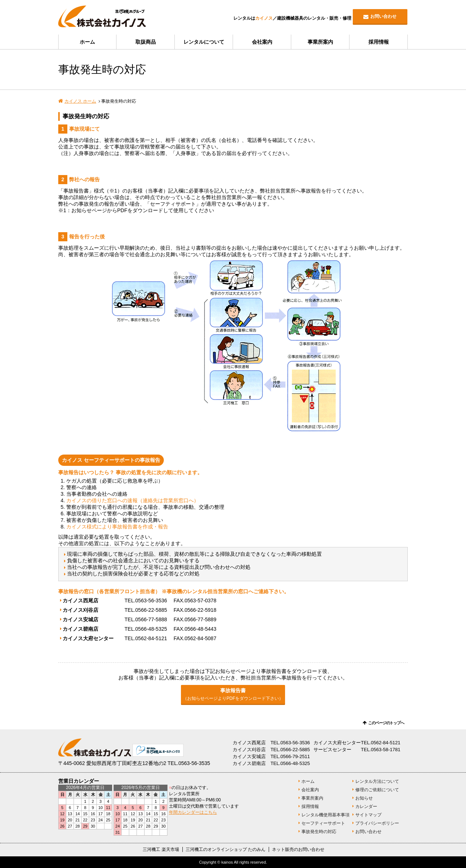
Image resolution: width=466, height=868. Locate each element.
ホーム (87, 42)
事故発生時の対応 (319, 832)
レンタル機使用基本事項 (325, 815)
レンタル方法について (377, 781)
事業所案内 (320, 42)
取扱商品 (146, 42)
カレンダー (366, 806)
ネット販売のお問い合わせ (298, 849)
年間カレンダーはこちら (193, 812)
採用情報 (379, 42)
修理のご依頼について (377, 790)
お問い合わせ (383, 16)
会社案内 (262, 42)
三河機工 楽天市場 (161, 849)
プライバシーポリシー (377, 823)
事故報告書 (233, 694)
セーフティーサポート (323, 823)
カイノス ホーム (80, 101)
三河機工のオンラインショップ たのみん (226, 849)
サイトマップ (368, 815)
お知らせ (364, 798)
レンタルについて (204, 42)
